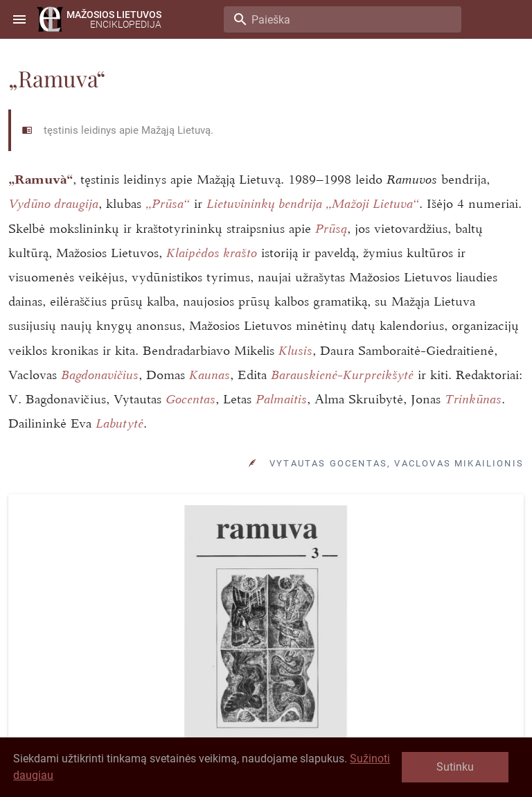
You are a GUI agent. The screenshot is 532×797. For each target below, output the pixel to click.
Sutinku (455, 767)
